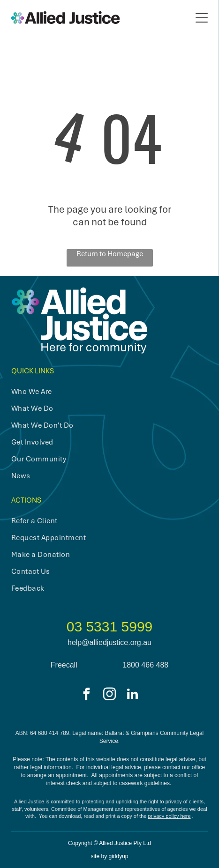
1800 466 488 (145, 665)
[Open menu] (202, 18)
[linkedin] (133, 695)
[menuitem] (100, 392)
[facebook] (87, 695)
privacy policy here (169, 816)
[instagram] (110, 695)
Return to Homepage (110, 254)
